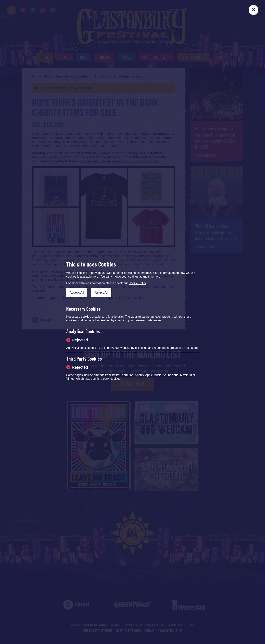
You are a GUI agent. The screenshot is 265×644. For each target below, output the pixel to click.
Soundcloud (171, 375)
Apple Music (153, 375)
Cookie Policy (137, 283)
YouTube (128, 375)
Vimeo (70, 379)
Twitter (116, 375)
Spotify (139, 375)
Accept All (77, 292)
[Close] (254, 10)
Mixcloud (186, 375)
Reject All (101, 292)
